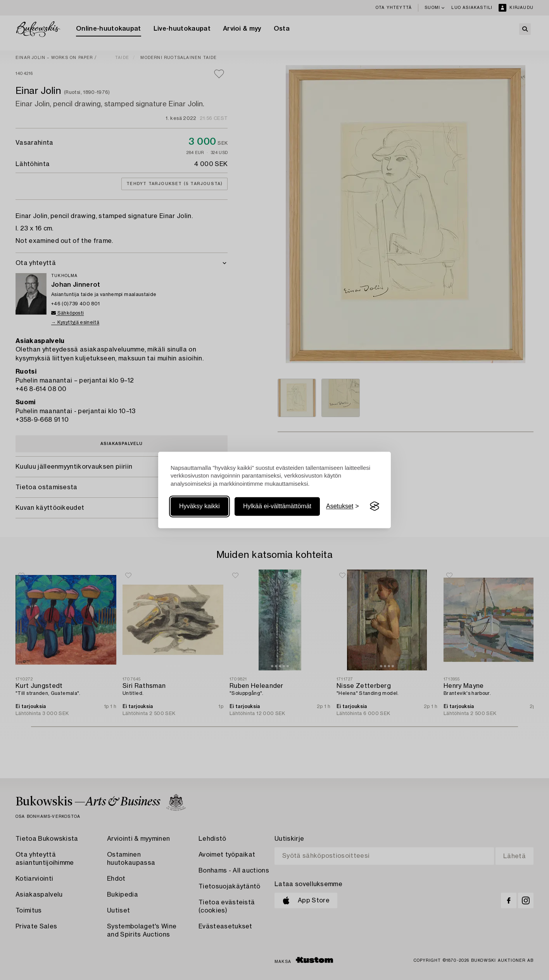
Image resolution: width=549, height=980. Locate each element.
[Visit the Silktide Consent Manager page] (375, 506)
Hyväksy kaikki (199, 506)
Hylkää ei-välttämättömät (277, 506)
